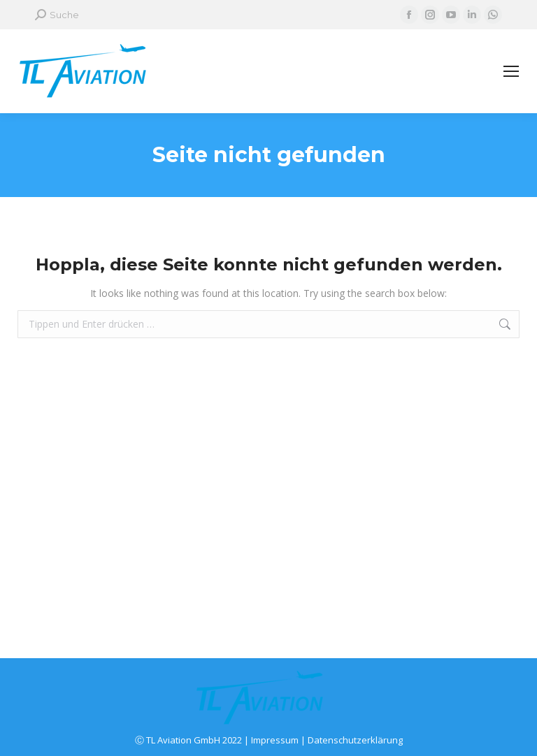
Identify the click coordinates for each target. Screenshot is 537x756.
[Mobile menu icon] (511, 71)
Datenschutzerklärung (355, 740)
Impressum (275, 740)
